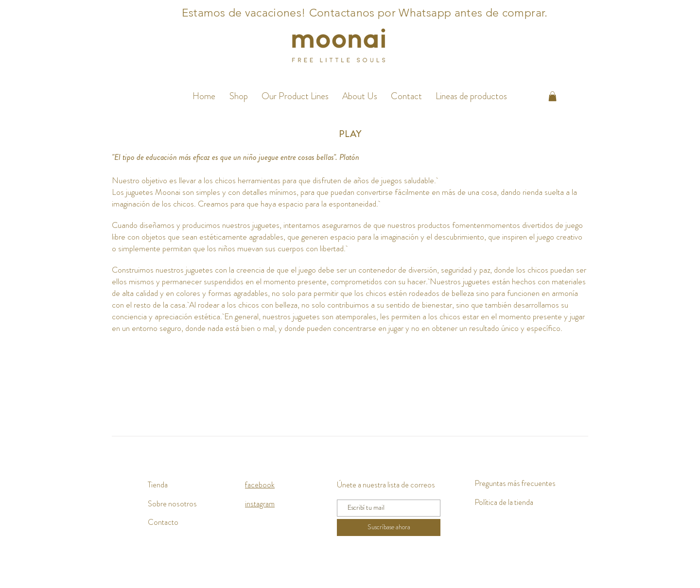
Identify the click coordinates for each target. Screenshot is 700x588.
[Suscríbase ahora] (389, 527)
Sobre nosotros (172, 504)
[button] (295, 96)
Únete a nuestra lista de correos (386, 485)
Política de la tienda (504, 502)
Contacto (163, 522)
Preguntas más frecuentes (515, 483)
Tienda (158, 485)
